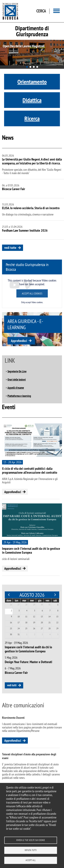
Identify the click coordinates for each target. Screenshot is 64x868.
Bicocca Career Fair (14, 189)
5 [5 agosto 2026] (35, 611)
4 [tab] (37, 67)
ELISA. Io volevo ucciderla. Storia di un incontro (31, 208)
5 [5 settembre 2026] (58, 634)
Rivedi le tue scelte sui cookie (31, 840)
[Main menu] (56, 11)
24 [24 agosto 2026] (19, 628)
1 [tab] (27, 67)
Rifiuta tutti (31, 850)
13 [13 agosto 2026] (42, 617)
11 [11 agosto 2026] (26, 617)
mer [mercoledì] (32, 600)
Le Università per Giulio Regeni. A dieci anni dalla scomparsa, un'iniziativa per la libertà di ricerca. (32, 161)
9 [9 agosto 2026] (11, 617)
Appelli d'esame (16, 388)
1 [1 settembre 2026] (27, 634)
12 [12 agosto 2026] (34, 617)
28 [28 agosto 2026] (49, 628)
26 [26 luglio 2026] (11, 605)
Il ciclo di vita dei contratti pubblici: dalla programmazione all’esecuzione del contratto (30, 471)
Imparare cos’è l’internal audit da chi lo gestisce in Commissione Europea (31, 550)
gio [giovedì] (40, 600)
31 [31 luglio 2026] (49, 605)
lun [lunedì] (17, 600)
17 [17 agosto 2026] (19, 622)
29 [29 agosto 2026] (57, 628)
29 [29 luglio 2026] (34, 605)
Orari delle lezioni (17, 380)
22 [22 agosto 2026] (57, 622)
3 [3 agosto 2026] (19, 611)
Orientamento (32, 82)
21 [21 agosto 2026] (49, 622)
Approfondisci (19, 341)
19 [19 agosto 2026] (34, 622)
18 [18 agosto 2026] (26, 622)
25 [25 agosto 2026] (26, 628)
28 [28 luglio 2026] (26, 605)
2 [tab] (30, 67)
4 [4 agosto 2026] (27, 611)
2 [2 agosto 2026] (11, 611)
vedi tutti (12, 685)
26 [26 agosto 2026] (34, 628)
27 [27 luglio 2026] (19, 605)
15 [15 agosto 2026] (57, 617)
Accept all (31, 860)
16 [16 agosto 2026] (11, 622)
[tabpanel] (32, 53)
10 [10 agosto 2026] (19, 617)
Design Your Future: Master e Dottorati (29, 662)
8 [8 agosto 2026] (58, 611)
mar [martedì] (24, 600)
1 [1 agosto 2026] (58, 605)
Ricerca (32, 118)
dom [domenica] (9, 600)
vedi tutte (10, 248)
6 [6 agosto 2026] (42, 611)
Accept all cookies (32, 293)
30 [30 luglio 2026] (42, 605)
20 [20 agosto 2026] (42, 622)
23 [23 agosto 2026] (11, 628)
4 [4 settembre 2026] (50, 634)
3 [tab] (34, 67)
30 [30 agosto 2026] (11, 634)
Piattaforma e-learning (19, 396)
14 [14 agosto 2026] (49, 617)
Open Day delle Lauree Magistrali (24, 46)
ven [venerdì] (47, 600)
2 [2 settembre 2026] (35, 634)
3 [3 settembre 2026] (42, 634)
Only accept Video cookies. (32, 302)
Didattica (32, 100)
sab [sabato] (55, 600)
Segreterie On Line (17, 371)
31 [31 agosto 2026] (19, 634)
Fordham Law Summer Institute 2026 (25, 230)
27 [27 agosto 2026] (42, 628)
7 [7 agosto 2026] (50, 611)
